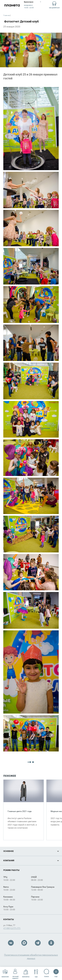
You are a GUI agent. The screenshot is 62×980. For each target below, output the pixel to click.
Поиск (47, 973)
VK (11, 943)
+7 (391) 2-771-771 (12, 928)
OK (51, 943)
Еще (56, 972)
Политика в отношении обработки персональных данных (31, 957)
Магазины (26, 973)
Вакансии (5, 973)
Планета (12, 5)
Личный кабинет (15, 973)
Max (24, 943)
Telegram (38, 943)
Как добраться (54, 5)
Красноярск (29, 2)
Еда (36, 973)
